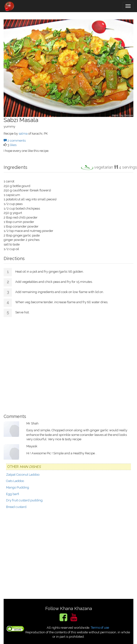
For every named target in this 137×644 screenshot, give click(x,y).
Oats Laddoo (15, 481)
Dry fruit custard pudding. (25, 500)
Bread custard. (17, 507)
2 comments (15, 141)
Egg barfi (13, 494)
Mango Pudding (18, 487)
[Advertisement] (68, 364)
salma (23, 134)
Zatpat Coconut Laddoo (23, 475)
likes (13, 145)
